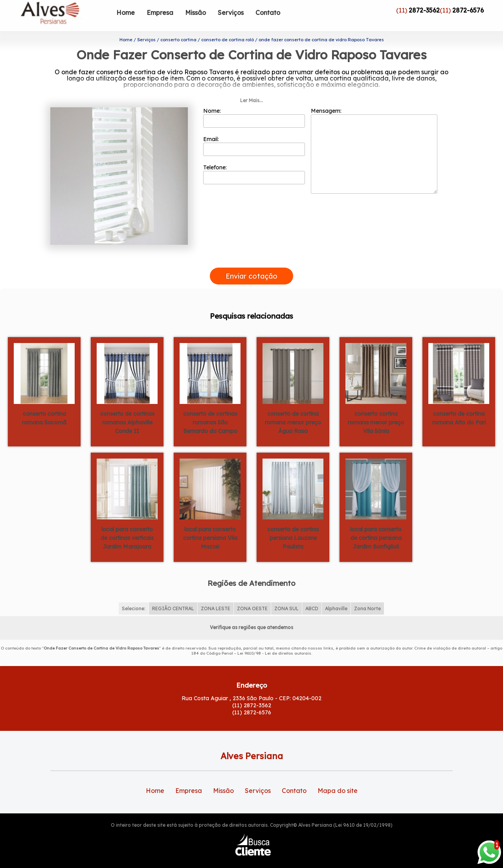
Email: (254, 133)
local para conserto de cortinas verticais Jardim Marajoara (127, 525)
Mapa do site (338, 778)
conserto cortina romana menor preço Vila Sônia (376, 409)
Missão (196, 13)
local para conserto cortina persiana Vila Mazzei (210, 525)
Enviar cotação (251, 263)
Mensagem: (374, 138)
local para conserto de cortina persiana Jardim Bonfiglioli (376, 525)
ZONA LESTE (216, 596)
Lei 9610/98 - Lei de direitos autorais (274, 641)
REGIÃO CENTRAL (173, 596)
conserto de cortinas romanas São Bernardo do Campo (210, 409)
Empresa (160, 13)
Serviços (231, 13)
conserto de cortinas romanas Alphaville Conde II (127, 409)
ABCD (312, 596)
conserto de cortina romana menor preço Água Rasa (293, 409)
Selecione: (134, 596)
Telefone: (254, 161)
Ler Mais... (251, 88)
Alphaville (336, 596)
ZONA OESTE (252, 596)
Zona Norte (367, 596)
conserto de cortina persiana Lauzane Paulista (293, 525)
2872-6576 (468, 10)
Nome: (254, 105)
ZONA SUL (286, 596)
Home (126, 13)
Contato (268, 13)
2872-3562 (424, 10)
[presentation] (251, 246)
